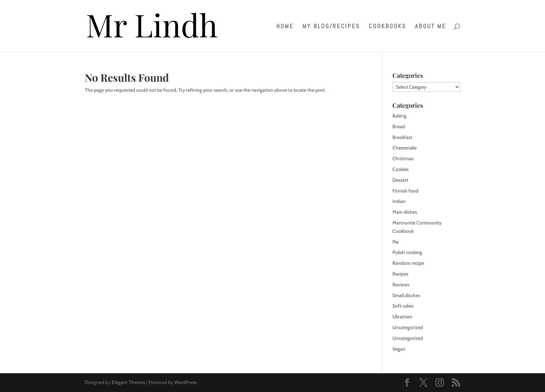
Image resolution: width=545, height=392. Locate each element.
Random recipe (408, 263)
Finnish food (405, 191)
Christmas (403, 158)
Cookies (401, 169)
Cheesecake (405, 148)
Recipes (400, 274)
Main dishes (405, 212)
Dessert (400, 180)
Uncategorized (408, 327)
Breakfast (402, 137)
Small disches (406, 295)
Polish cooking (407, 252)
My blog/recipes (331, 27)
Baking (399, 116)
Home (285, 27)
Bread (399, 126)
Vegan (399, 349)
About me (431, 27)
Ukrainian (402, 317)
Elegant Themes (128, 382)
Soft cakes (403, 306)
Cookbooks (388, 27)
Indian (399, 201)
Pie (396, 242)
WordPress (185, 382)
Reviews (401, 285)
